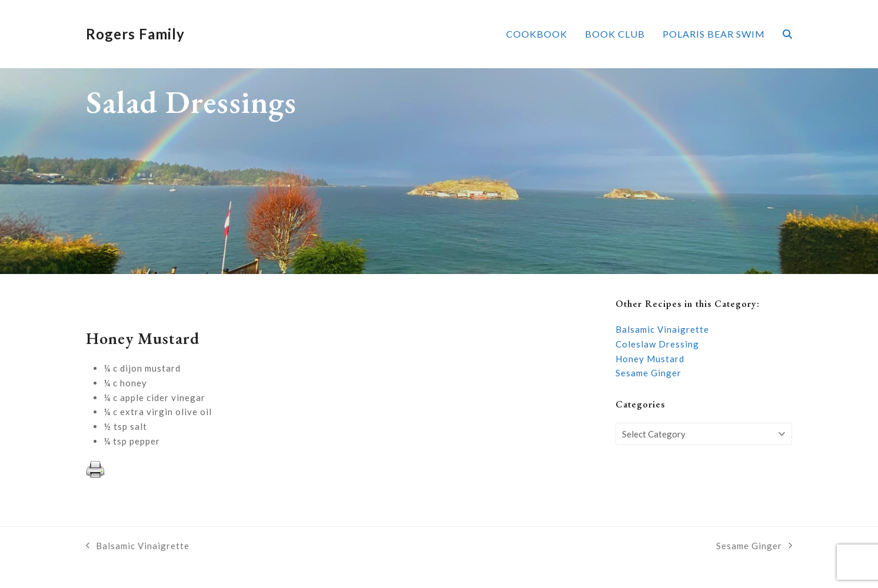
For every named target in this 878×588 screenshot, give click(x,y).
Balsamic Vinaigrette (662, 329)
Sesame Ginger (648, 373)
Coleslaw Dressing (657, 344)
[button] (787, 34)
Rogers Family (135, 34)
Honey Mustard (650, 359)
